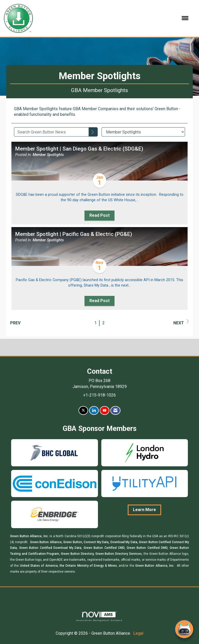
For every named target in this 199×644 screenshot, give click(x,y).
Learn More (144, 510)
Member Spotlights (48, 155)
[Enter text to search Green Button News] (51, 132)
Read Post (99, 215)
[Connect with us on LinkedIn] (94, 411)
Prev (15, 323)
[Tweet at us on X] (83, 411)
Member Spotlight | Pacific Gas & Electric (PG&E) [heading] (74, 234)
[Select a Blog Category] (143, 132)
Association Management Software (99, 616)
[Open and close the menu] (113, 18)
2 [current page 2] (104, 323)
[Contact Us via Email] (115, 411)
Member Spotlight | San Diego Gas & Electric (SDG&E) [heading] (79, 149)
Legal (138, 633)
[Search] (93, 132)
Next (181, 322)
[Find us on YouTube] (105, 411)
